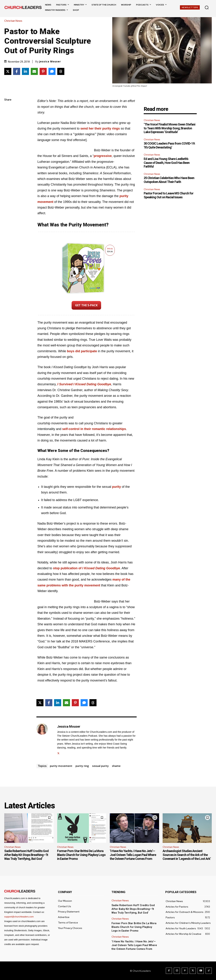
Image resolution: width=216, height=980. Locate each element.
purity (116, 487)
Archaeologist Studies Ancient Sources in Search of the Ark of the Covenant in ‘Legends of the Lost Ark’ (187, 855)
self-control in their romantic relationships (94, 429)
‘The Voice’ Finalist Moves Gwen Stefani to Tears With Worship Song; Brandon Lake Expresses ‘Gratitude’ (170, 128)
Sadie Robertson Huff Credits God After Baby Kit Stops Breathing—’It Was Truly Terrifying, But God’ (26, 855)
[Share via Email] (34, 71)
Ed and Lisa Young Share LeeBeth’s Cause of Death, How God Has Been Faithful (167, 163)
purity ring (82, 766)
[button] (207, 7)
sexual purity (100, 766)
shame (116, 766)
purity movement (61, 766)
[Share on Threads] (61, 71)
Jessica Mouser (50, 62)
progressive (103, 156)
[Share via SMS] (52, 71)
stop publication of (87, 568)
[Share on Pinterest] (43, 71)
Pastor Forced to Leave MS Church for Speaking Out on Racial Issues (169, 195)
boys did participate (82, 351)
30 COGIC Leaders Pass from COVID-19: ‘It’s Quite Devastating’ (169, 145)
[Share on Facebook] (17, 71)
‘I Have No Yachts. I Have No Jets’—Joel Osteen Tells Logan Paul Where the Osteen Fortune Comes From (133, 855)
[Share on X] (8, 71)
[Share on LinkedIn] (25, 71)
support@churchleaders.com (19, 917)
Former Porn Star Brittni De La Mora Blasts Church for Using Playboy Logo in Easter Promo (81, 855)
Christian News (14, 21)
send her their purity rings (100, 128)
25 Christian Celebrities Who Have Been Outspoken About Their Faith (169, 180)
